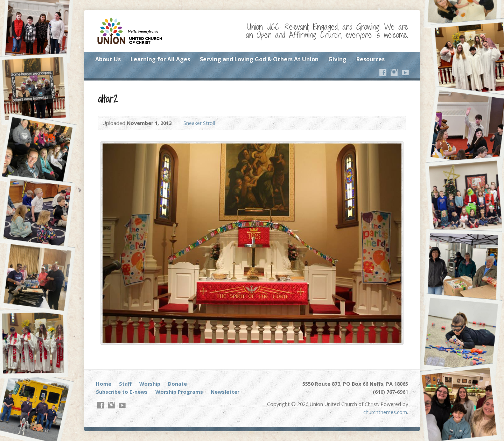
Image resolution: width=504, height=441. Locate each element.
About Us (108, 59)
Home (104, 384)
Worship (150, 384)
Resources (370, 59)
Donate (177, 384)
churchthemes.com (385, 412)
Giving (337, 59)
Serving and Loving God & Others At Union (259, 59)
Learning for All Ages (160, 59)
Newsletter (225, 392)
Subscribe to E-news (122, 392)
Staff (125, 384)
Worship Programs (179, 392)
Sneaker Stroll (199, 123)
